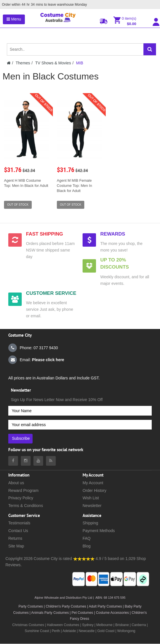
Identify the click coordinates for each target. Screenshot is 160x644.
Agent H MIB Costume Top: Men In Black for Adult (26, 183)
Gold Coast (106, 631)
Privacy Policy (21, 498)
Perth (56, 631)
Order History (94, 490)
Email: (36, 360)
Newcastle (87, 631)
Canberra (139, 625)
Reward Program (23, 490)
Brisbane (122, 625)
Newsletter (92, 506)
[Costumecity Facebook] (13, 461)
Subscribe (21, 438)
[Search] (150, 49)
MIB (80, 63)
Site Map (16, 546)
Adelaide (69, 631)
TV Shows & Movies (53, 63)
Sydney (88, 625)
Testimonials (19, 523)
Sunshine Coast (37, 631)
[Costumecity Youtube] (38, 461)
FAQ (87, 538)
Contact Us (18, 531)
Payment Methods (99, 531)
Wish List (91, 498)
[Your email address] (80, 425)
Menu (14, 19)
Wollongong (126, 631)
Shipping (90, 523)
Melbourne (104, 625)
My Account (93, 483)
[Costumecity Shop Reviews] (84, 559)
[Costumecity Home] (9, 63)
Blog (87, 546)
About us (16, 483)
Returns (15, 538)
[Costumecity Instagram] (26, 461)
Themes (23, 63)
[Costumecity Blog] (51, 461)
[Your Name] (80, 411)
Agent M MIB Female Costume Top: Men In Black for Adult (74, 186)
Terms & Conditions (26, 506)
